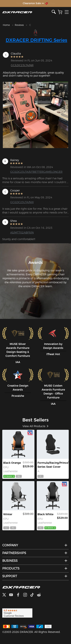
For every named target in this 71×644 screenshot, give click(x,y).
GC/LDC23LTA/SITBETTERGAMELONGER (25, 172)
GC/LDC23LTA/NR (22, 65)
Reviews (19, 25)
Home (6, 25)
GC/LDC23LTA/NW (22, 202)
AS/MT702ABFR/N (22, 233)
